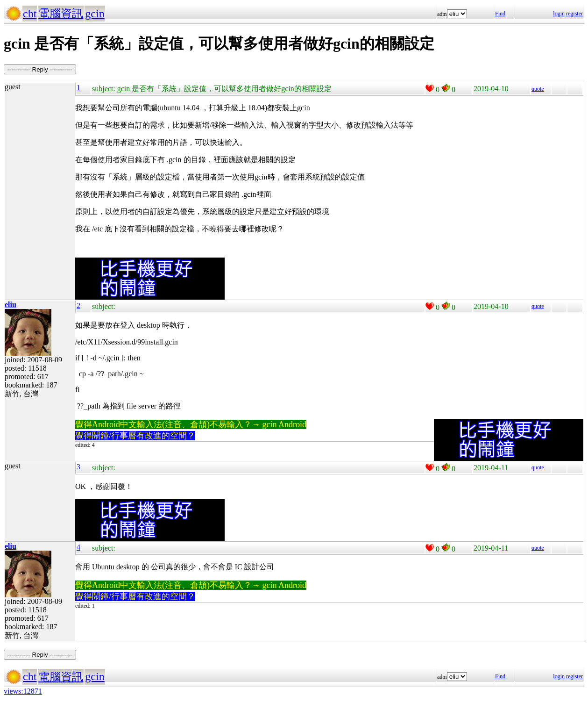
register (574, 14)
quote (538, 89)
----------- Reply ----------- (40, 69)
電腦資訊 (61, 14)
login (559, 14)
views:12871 (23, 691)
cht (30, 14)
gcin (95, 14)
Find (500, 14)
